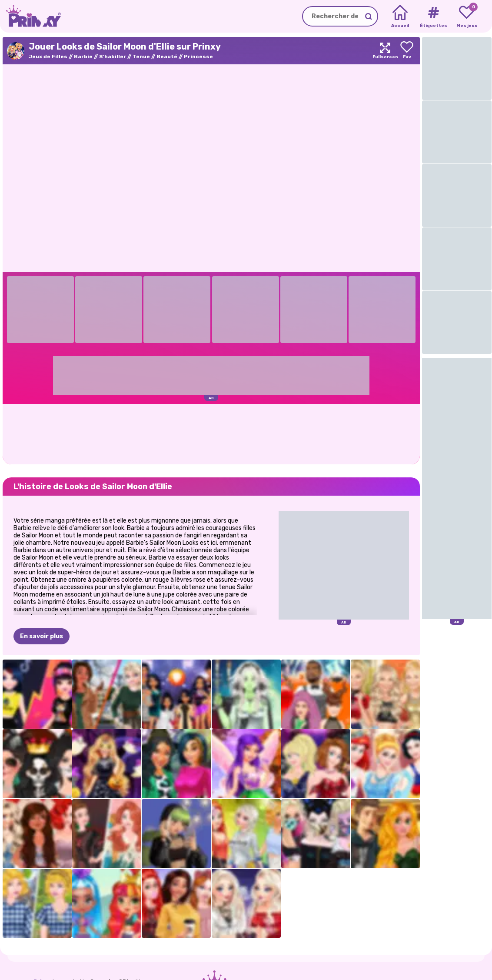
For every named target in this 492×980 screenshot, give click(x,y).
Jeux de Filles (48, 57)
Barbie (83, 57)
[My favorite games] (467, 17)
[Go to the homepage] (30, 16)
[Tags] (433, 17)
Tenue (141, 57)
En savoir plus (42, 636)
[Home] (400, 17)
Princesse (198, 57)
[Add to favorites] (407, 51)
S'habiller (113, 57)
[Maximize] (385, 51)
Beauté (167, 57)
